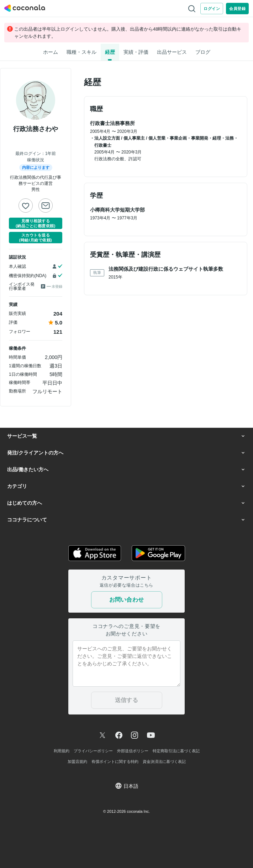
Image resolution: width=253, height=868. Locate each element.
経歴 (110, 52)
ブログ (203, 52)
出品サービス (172, 52)
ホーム (51, 52)
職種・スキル (81, 52)
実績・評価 (136, 52)
